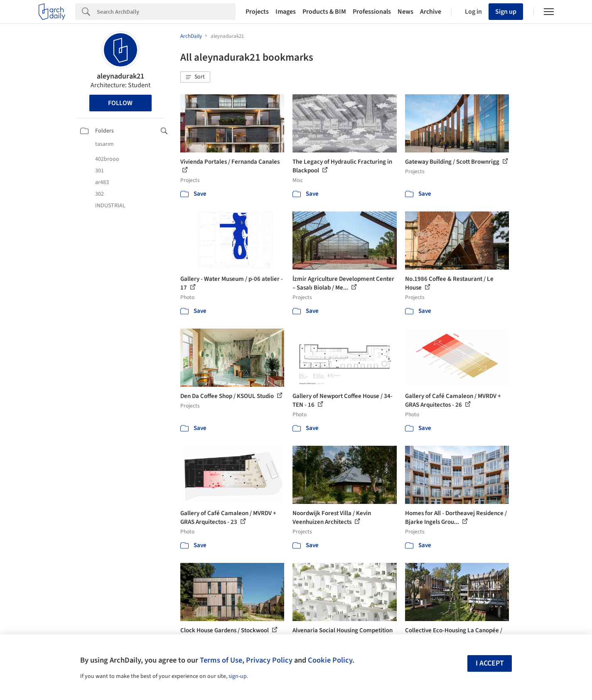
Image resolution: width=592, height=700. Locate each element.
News (405, 12)
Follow (120, 103)
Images (286, 12)
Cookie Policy (330, 660)
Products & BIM (324, 12)
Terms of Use (221, 660)
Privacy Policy (269, 660)
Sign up (506, 12)
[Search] (166, 12)
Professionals (372, 12)
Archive (431, 12)
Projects (257, 12)
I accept (490, 663)
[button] (195, 77)
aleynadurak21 (120, 76)
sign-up (238, 676)
